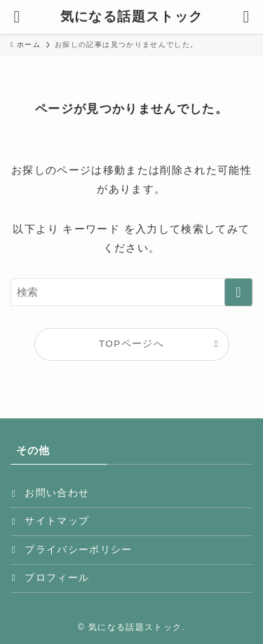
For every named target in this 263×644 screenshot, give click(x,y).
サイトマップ (57, 521)
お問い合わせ (57, 493)
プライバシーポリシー (79, 550)
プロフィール (57, 578)
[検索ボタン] (246, 17)
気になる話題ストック (132, 17)
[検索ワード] (131, 292)
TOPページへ (131, 344)
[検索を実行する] (238, 292)
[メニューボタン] (17, 17)
